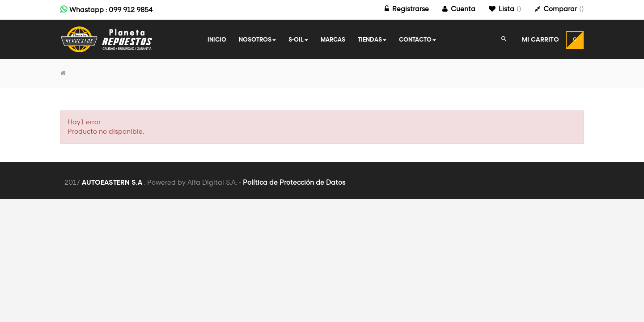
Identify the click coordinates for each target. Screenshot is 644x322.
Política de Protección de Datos (294, 183)
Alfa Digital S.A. (212, 183)
